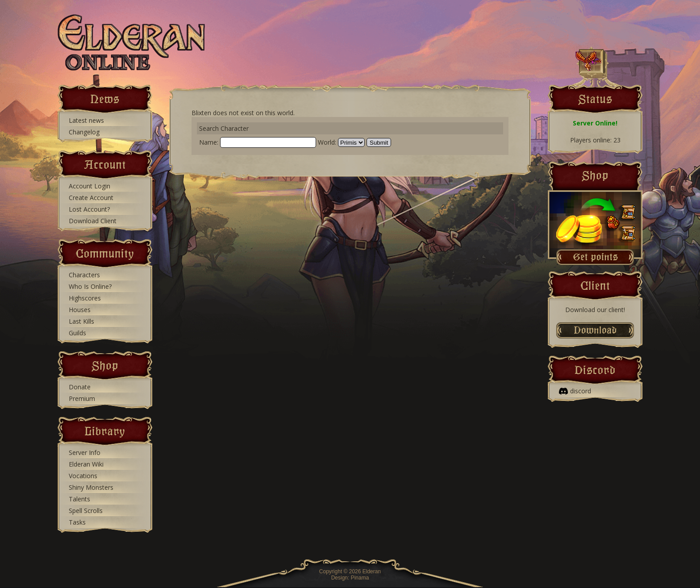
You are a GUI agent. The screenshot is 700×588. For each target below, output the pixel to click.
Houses (80, 310)
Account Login (90, 186)
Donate (80, 387)
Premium (82, 398)
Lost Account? (89, 209)
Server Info (85, 452)
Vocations (83, 476)
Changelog (84, 132)
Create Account (91, 198)
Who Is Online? (90, 286)
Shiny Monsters (91, 487)
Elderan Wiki (86, 464)
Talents (79, 499)
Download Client (93, 221)
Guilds (77, 333)
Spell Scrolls (86, 511)
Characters (84, 275)
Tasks (77, 522)
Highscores (85, 298)
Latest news (86, 120)
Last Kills (81, 321)
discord (575, 391)
